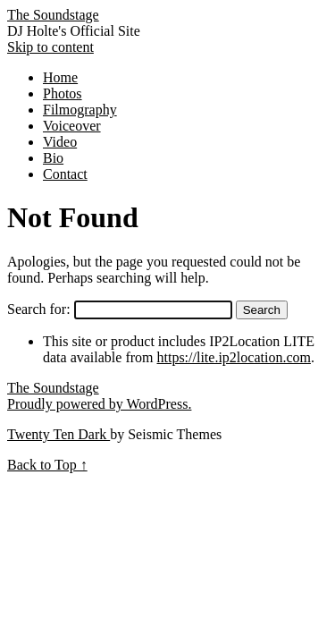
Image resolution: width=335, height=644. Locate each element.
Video (60, 142)
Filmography (80, 110)
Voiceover (72, 126)
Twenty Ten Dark (59, 434)
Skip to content (50, 47)
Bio (53, 158)
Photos (63, 93)
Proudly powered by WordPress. (99, 404)
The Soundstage (53, 15)
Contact (65, 174)
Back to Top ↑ (47, 465)
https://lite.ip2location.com (234, 357)
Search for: (39, 309)
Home (60, 77)
